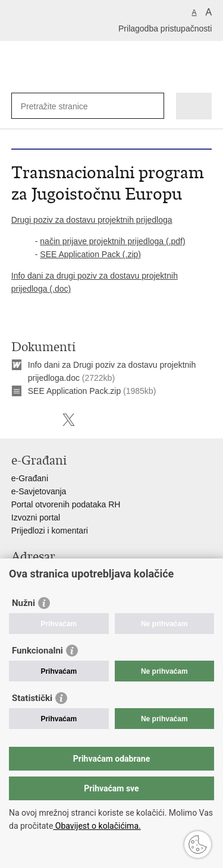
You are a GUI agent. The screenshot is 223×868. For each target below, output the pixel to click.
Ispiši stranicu (18, 420)
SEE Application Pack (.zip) (90, 254)
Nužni (23, 603)
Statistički (32, 698)
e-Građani (30, 478)
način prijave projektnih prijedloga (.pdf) (112, 241)
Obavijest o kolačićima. (97, 826)
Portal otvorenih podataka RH (66, 504)
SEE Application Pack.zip (74, 391)
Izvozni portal (36, 517)
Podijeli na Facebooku (43, 420)
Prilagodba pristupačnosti (165, 29)
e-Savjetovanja (39, 491)
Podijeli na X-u (69, 420)
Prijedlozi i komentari (50, 531)
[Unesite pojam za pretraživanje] (64, 106)
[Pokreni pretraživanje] (153, 106)
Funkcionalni (37, 651)
